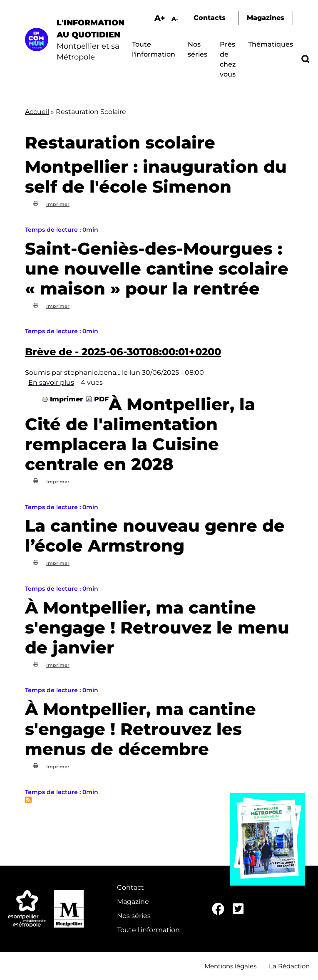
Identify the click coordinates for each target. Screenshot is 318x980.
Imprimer (58, 204)
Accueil (37, 112)
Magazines (266, 18)
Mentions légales (230, 966)
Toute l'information (148, 930)
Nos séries (134, 916)
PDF (101, 399)
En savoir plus (51, 382)
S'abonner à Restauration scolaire (28, 800)
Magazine (133, 902)
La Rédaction (289, 966)
